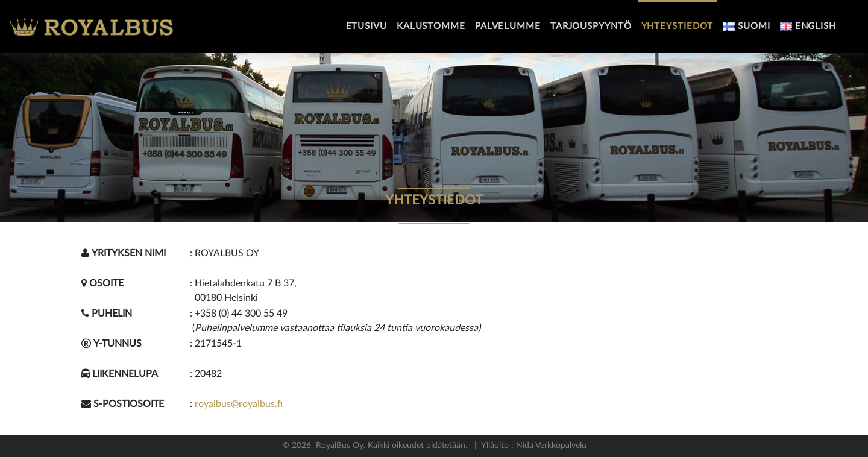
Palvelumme (508, 26)
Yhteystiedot (678, 26)
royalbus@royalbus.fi (239, 404)
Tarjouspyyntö (591, 26)
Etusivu (366, 26)
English (808, 26)
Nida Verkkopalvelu (550, 446)
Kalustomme (431, 26)
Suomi (746, 26)
